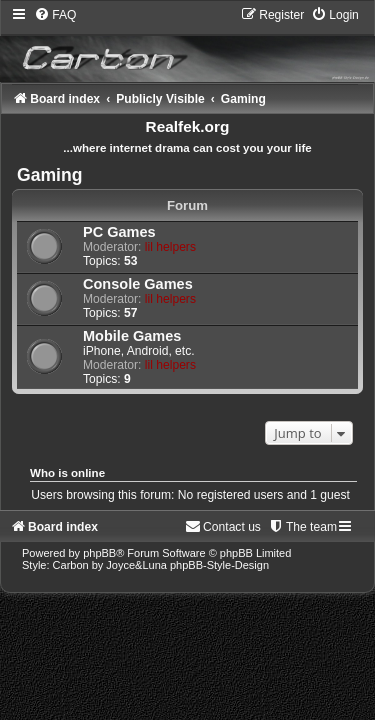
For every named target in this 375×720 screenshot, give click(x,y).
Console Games (138, 284)
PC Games (119, 232)
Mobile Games (132, 336)
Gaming (50, 175)
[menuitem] (55, 15)
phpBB (99, 553)
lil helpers (170, 247)
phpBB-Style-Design (219, 565)
